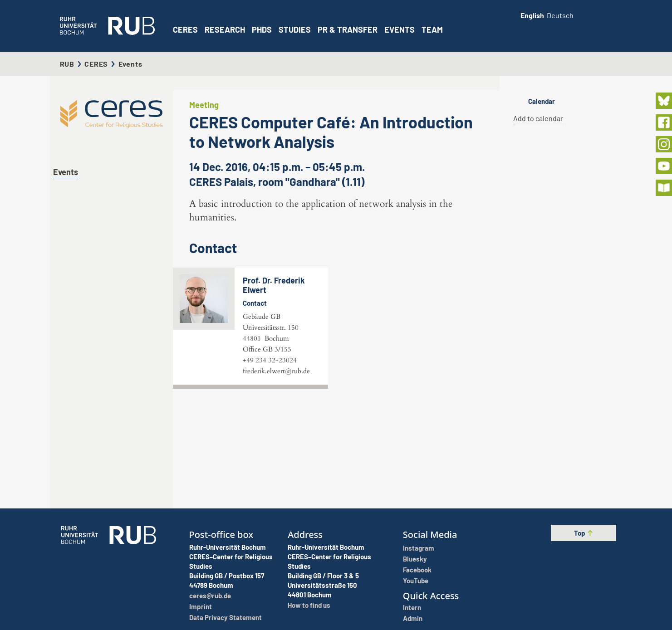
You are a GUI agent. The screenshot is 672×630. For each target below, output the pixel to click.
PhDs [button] (262, 29)
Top (584, 533)
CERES (185, 29)
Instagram (419, 548)
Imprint (201, 606)
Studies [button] (295, 29)
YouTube (416, 581)
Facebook (417, 570)
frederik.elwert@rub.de (276, 466)
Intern (412, 607)
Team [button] (432, 29)
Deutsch (560, 15)
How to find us (309, 605)
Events (400, 29)
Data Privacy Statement (226, 617)
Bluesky (415, 559)
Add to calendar (538, 118)
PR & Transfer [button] (348, 29)
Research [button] (225, 29)
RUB (67, 64)
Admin (413, 618)
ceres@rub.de (210, 596)
